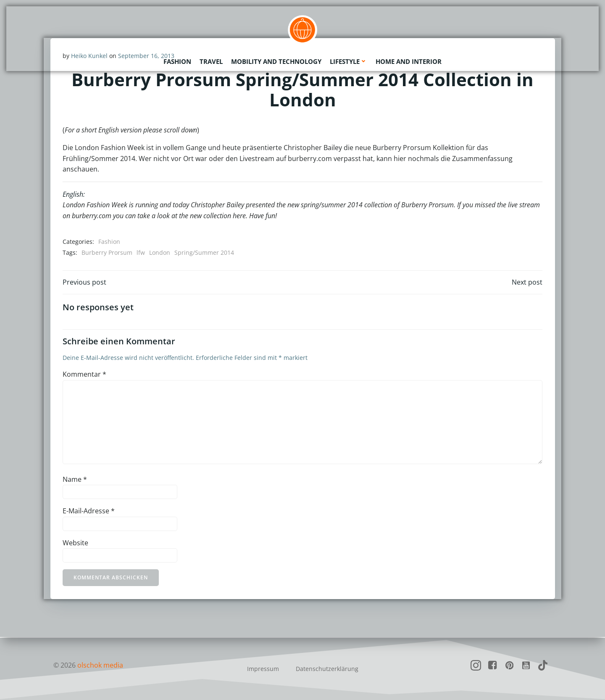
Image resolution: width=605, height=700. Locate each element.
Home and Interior (409, 61)
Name (75, 480)
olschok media (100, 665)
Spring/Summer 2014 (204, 252)
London (160, 252)
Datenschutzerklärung (327, 669)
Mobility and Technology (276, 61)
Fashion (177, 61)
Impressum (263, 669)
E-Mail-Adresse (89, 512)
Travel (211, 61)
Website (75, 543)
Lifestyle (349, 61)
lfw (141, 252)
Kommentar (84, 375)
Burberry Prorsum (107, 252)
